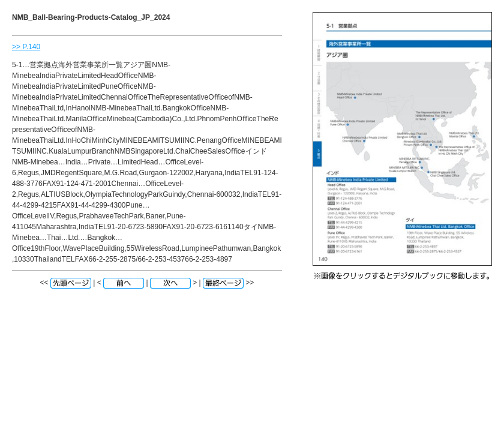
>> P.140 (26, 47)
